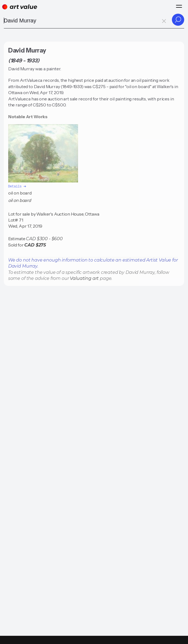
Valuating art (84, 278)
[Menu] (179, 6)
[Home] (20, 7)
